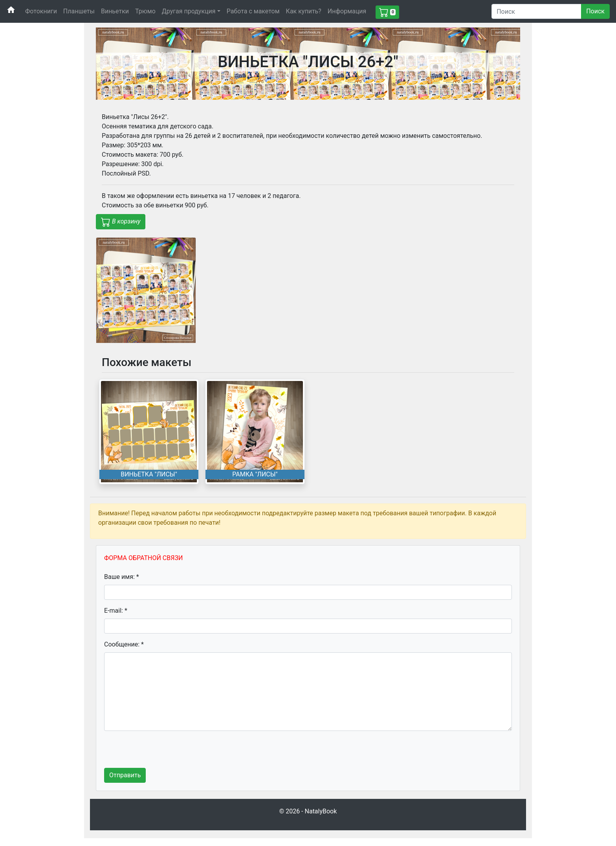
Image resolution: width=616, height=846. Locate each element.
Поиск (595, 11)
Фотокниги (41, 11)
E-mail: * (116, 611)
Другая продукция (189, 11)
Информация (347, 11)
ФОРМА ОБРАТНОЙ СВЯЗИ (143, 558)
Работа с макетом (253, 11)
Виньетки (115, 11)
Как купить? (304, 11)
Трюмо (145, 11)
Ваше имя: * (122, 577)
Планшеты (79, 11)
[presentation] (164, 753)
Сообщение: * (124, 644)
